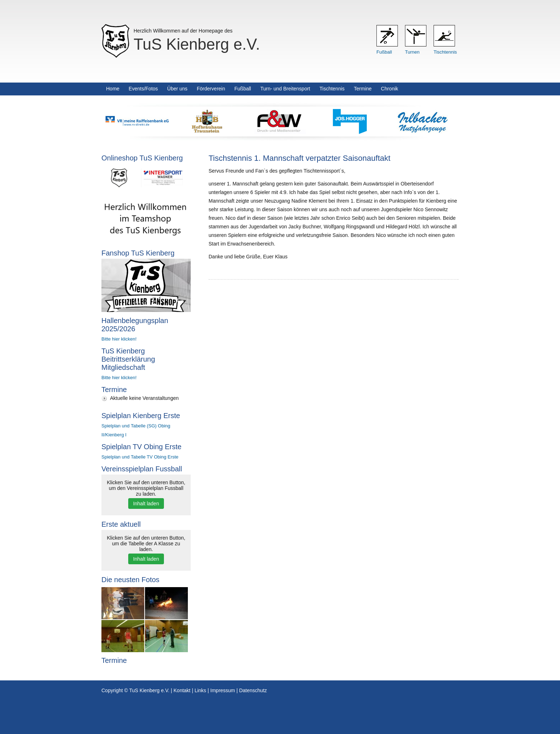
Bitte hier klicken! (119, 339)
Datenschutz (253, 690)
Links (201, 690)
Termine (363, 89)
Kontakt (182, 690)
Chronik (390, 89)
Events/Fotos (143, 89)
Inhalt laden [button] (146, 504)
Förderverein (211, 89)
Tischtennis (445, 52)
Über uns (177, 89)
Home (113, 89)
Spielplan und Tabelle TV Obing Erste (140, 457)
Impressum (223, 690)
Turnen (412, 52)
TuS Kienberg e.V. (197, 44)
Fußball (384, 52)
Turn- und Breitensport (285, 89)
